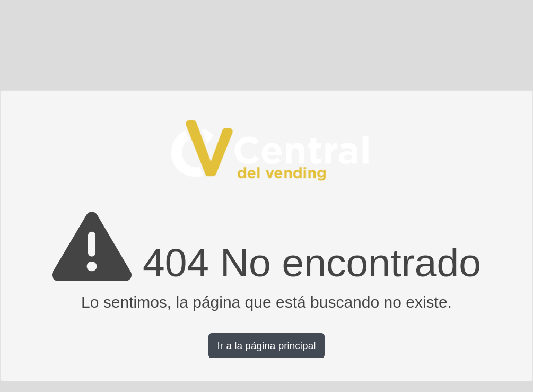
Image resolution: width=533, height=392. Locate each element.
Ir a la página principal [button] (267, 346)
